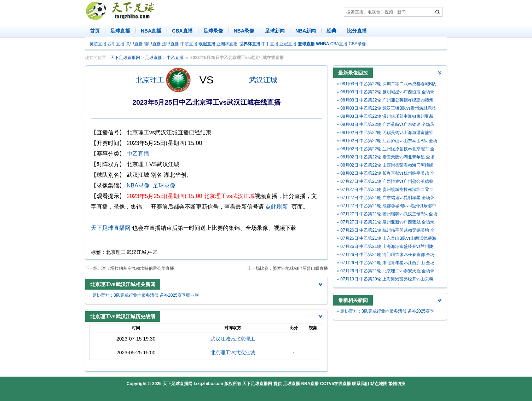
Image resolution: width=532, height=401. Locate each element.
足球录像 (213, 31)
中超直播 (189, 44)
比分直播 (357, 31)
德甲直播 (152, 44)
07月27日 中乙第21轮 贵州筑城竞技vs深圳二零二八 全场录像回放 (387, 190)
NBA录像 (244, 31)
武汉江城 (263, 80)
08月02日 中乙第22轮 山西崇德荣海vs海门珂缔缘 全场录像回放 (387, 166)
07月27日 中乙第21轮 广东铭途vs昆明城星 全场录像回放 (387, 199)
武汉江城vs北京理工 (233, 339)
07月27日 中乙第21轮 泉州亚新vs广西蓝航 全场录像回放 (387, 223)
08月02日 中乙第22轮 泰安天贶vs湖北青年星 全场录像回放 (387, 158)
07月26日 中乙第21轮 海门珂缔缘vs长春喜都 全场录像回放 (387, 255)
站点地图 (379, 384)
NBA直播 (151, 31)
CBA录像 (357, 44)
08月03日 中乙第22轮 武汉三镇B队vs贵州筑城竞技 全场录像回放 (388, 109)
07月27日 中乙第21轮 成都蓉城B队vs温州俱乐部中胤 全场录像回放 (388, 207)
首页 (95, 31)
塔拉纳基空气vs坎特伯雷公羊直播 (142, 268)
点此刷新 (277, 207)
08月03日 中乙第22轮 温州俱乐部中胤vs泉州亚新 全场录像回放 (387, 117)
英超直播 (98, 44)
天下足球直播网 (125, 58)
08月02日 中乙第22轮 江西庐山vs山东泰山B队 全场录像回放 (389, 142)
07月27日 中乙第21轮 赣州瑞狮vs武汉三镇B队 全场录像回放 (389, 215)
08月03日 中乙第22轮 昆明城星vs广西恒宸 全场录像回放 (387, 93)
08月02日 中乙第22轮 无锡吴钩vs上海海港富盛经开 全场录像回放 (387, 133)
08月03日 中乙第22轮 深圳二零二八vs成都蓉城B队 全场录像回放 (388, 85)
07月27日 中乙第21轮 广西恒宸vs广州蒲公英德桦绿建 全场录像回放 (387, 182)
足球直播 (120, 31)
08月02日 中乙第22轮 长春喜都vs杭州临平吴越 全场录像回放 (387, 174)
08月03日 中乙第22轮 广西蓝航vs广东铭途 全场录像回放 (387, 125)
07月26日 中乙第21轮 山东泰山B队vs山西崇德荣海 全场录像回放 (388, 239)
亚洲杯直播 (227, 44)
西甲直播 (116, 44)
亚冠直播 (288, 44)
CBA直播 (182, 31)
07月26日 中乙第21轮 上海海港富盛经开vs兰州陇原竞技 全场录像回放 (387, 247)
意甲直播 (134, 44)
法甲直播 (170, 44)
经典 (331, 31)
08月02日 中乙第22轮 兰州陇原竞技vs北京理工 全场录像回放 (387, 150)
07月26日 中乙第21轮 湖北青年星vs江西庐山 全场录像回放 (387, 264)
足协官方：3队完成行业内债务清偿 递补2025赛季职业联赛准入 (146, 296)
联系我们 (360, 384)
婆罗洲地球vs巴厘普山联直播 (300, 268)
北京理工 (150, 80)
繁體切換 (397, 384)
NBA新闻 (306, 31)
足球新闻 (275, 31)
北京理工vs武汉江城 (233, 353)
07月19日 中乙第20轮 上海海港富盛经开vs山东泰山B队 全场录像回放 (387, 280)
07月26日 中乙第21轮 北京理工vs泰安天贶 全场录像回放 (387, 272)
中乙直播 (175, 58)
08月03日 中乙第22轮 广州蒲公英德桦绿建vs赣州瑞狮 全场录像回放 (387, 101)
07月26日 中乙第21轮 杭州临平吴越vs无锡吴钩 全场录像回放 (387, 231)
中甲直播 (270, 44)
